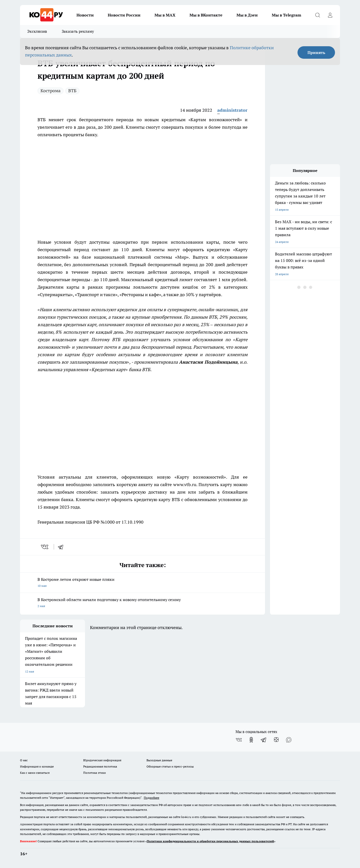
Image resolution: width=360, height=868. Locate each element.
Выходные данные (159, 760)
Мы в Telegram (286, 15)
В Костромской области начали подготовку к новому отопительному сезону (142, 603)
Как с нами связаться (35, 773)
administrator (232, 110)
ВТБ (72, 91)
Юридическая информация (102, 760)
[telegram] (62, 547)
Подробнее (151, 798)
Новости (85, 15)
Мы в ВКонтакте (206, 15)
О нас (24, 760)
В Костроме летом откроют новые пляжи (142, 583)
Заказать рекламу (78, 31)
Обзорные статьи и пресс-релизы (170, 766)
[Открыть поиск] (317, 15)
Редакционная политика (100, 766)
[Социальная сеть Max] (289, 740)
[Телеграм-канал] (264, 740)
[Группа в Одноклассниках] (251, 740)
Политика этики (94, 773)
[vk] (45, 547)
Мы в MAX (165, 15)
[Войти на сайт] (330, 15)
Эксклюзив (37, 31)
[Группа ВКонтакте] (239, 740)
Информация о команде (37, 766)
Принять (316, 52)
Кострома (50, 91)
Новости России (124, 15)
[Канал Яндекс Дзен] (276, 740)
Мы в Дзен (247, 15)
